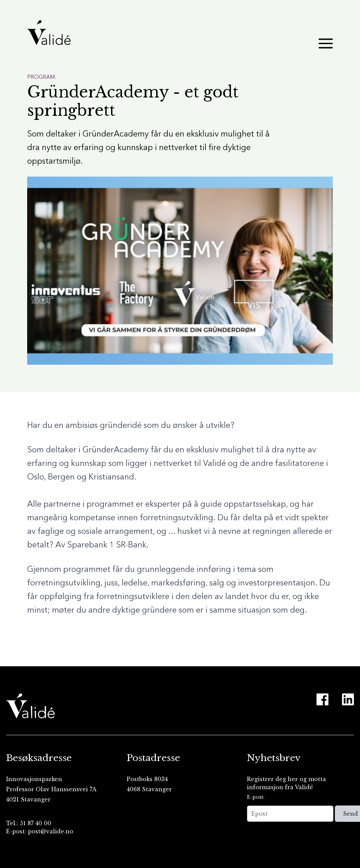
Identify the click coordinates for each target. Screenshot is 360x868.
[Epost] (290, 814)
